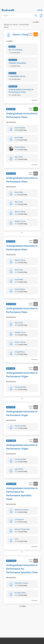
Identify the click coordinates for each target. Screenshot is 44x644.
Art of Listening (15, 50)
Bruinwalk (8, 10)
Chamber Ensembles (17, 63)
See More (35, 100)
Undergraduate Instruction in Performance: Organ (22, 375)
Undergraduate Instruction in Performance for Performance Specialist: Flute (22, 569)
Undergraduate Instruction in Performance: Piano (21, 91)
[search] (18, 15)
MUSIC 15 (12, 47)
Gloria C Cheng (20, 35)
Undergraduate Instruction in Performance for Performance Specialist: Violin (22, 494)
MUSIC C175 (13, 60)
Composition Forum (17, 76)
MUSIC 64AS (13, 86)
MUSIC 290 (12, 73)
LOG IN (40, 10)
